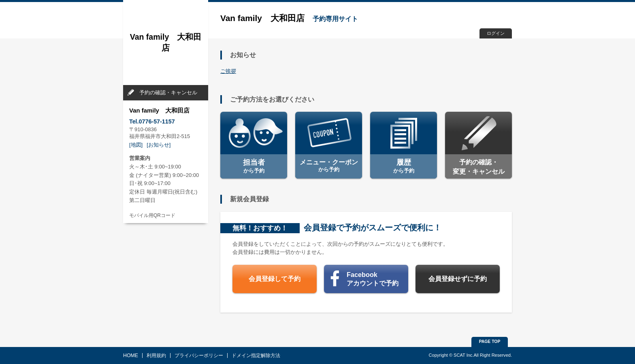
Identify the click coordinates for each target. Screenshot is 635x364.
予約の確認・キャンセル (168, 93)
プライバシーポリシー (199, 355)
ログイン (496, 33)
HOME (131, 355)
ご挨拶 (228, 71)
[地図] (136, 145)
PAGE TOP (490, 342)
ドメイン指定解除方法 (256, 355)
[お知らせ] (159, 145)
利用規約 (156, 355)
